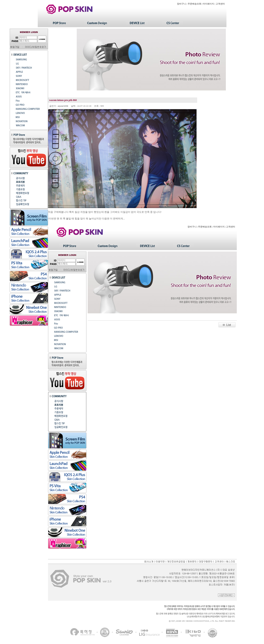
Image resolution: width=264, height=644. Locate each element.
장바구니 (181, 4)
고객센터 (220, 4)
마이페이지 (208, 4)
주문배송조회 (194, 4)
